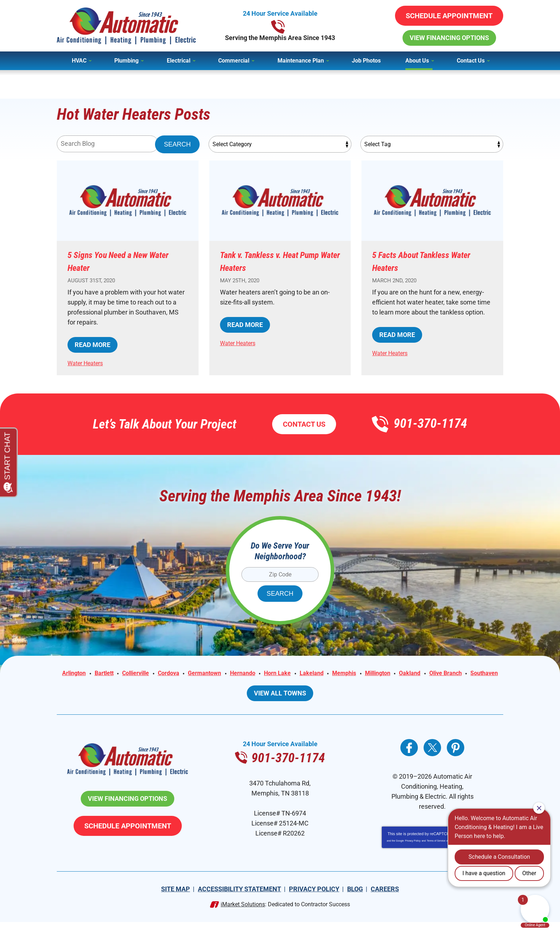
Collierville (160, 674)
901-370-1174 (280, 26)
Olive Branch (260, 684)
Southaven (302, 684)
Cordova (197, 674)
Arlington (92, 674)
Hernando (278, 674)
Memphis (389, 674)
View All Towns (280, 703)
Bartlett (125, 674)
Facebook (409, 758)
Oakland (461, 674)
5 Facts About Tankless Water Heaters (420, 261)
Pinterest (456, 758)
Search (177, 144)
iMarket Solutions (243, 914)
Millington (426, 674)
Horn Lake (316, 674)
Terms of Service (436, 851)
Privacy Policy (413, 851)
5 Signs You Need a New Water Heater (118, 261)
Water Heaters (88, 363)
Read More (92, 345)
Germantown (236, 674)
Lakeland (353, 674)
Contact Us (304, 424)
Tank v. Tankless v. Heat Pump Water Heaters (270, 261)
